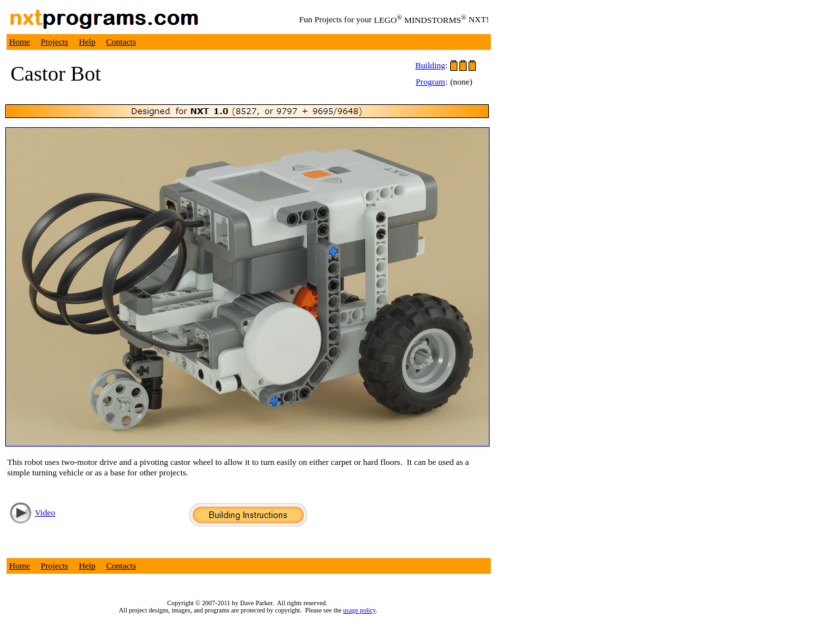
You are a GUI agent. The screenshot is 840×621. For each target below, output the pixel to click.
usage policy (360, 610)
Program (431, 82)
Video (45, 512)
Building (430, 65)
